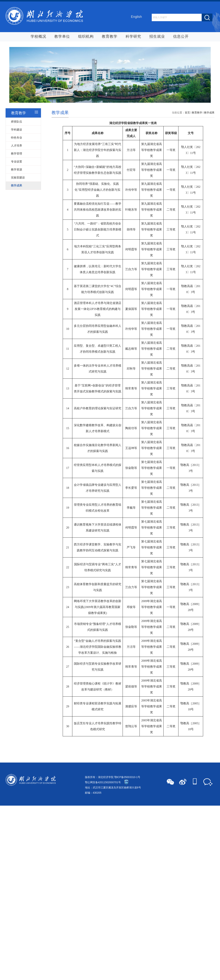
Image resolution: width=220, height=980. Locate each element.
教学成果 (209, 146)
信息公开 (181, 37)
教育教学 (110, 37)
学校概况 (38, 37)
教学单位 (62, 37)
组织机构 (86, 37)
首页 (187, 146)
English (136, 17)
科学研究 (133, 37)
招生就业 (157, 37)
